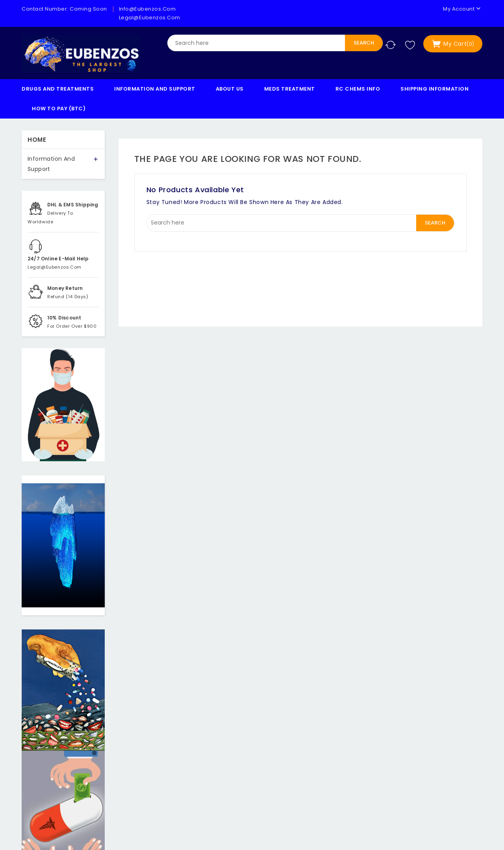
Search (364, 43)
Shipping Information (435, 89)
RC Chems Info (358, 89)
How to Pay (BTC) (59, 109)
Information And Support (155, 89)
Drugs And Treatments (58, 89)
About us (230, 89)
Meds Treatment (290, 89)
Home (37, 140)
